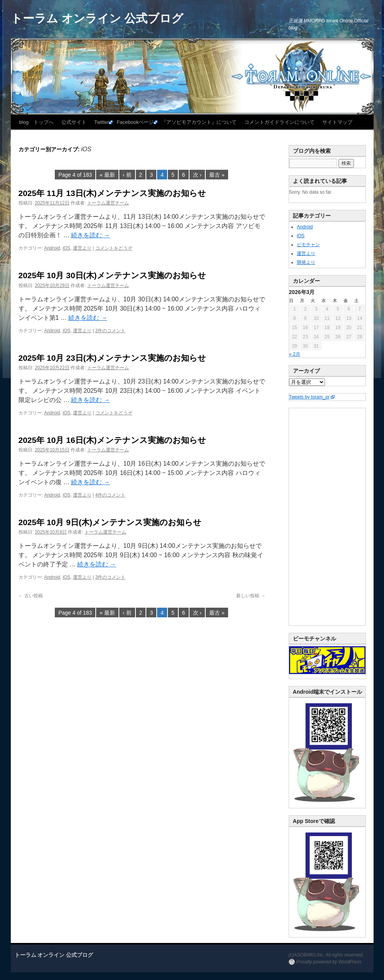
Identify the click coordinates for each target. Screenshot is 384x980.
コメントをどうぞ (114, 248)
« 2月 (295, 354)
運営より (82, 248)
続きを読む (90, 235)
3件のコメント (111, 577)
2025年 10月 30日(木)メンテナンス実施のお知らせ (112, 275)
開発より (306, 262)
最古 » (217, 175)
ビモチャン (308, 245)
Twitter (101, 122)
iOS (66, 248)
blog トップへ (37, 122)
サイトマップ (337, 122)
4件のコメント (111, 495)
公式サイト (74, 122)
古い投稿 (31, 596)
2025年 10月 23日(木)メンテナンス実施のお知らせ (112, 358)
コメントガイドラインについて (279, 122)
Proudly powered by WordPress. (330, 962)
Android (52, 248)
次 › (197, 175)
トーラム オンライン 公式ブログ (97, 18)
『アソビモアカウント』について (199, 122)
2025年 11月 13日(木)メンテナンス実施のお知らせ (112, 193)
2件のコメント (111, 331)
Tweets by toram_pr (309, 397)
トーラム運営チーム (108, 203)
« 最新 (107, 175)
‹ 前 (127, 175)
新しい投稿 (251, 596)
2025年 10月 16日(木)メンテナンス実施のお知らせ (112, 440)
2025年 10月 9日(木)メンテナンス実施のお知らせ (110, 522)
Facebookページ (135, 122)
